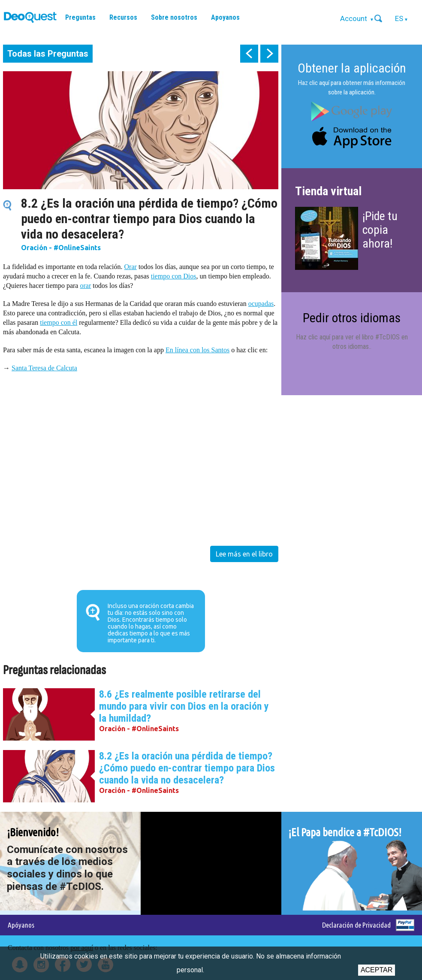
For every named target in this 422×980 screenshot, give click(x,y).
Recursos (123, 17)
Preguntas (80, 17)
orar (85, 286)
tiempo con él (59, 322)
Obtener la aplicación (352, 68)
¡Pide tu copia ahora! (380, 230)
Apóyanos (21, 925)
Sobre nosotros (174, 17)
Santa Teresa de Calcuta (44, 368)
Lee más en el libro (244, 554)
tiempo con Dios (174, 276)
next (269, 54)
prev (249, 54)
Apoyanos (225, 17)
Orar (131, 267)
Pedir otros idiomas (352, 318)
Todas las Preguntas (48, 54)
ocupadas (261, 304)
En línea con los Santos (197, 350)
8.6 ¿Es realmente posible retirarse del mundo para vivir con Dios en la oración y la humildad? (184, 706)
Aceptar (377, 970)
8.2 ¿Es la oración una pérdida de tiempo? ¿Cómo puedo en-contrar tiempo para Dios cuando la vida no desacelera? (187, 768)
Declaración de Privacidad (356, 925)
